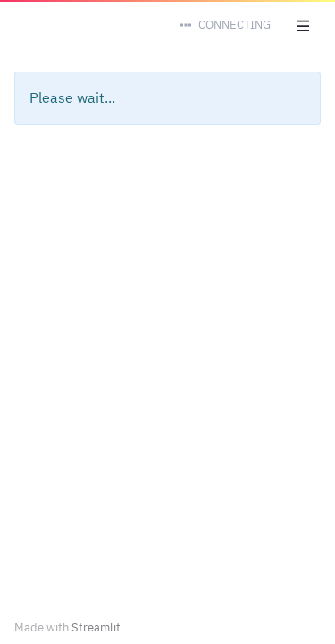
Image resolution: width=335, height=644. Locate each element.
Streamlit (96, 627)
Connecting (234, 25)
